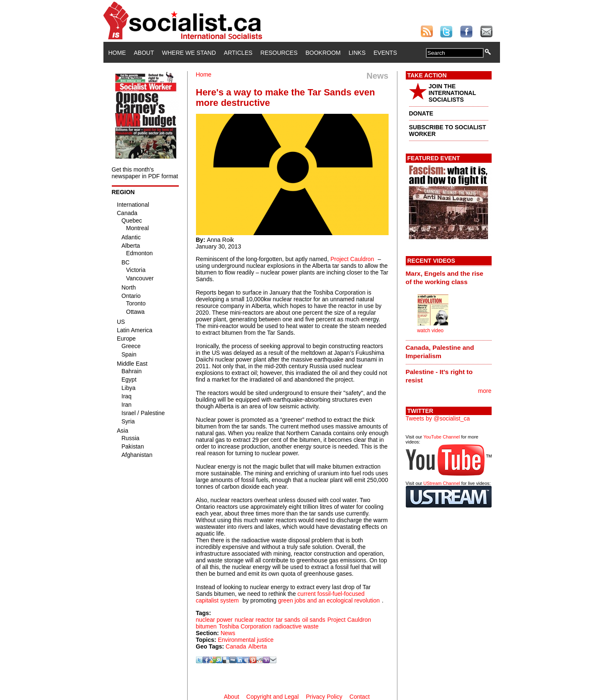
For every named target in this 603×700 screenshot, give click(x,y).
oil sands (313, 620)
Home (117, 53)
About (144, 53)
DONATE (421, 113)
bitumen (206, 626)
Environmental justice (246, 640)
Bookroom (323, 53)
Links (357, 53)
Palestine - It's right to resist (439, 376)
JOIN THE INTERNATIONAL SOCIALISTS (452, 93)
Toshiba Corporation (245, 626)
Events (385, 53)
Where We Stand (189, 53)
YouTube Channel (442, 437)
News (228, 633)
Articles (238, 53)
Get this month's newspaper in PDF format (145, 173)
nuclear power (214, 620)
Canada (236, 646)
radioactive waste (296, 626)
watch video (430, 331)
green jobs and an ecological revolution (329, 600)
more (485, 391)
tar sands (288, 620)
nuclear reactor (254, 620)
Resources (279, 53)
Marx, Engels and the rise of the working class (445, 278)
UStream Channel (442, 483)
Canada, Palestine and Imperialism (440, 352)
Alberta (258, 646)
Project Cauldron (352, 259)
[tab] (449, 277)
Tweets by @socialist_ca (438, 418)
